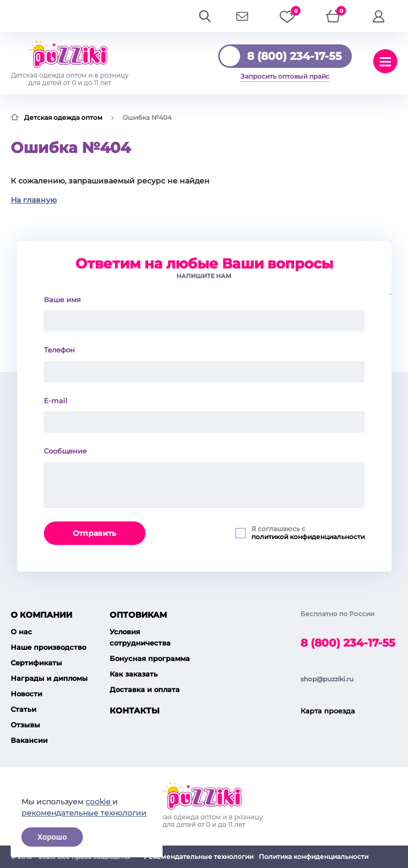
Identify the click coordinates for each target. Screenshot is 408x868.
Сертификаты (36, 663)
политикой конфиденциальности (308, 537)
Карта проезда (328, 711)
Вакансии (29, 740)
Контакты (134, 710)
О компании (41, 615)
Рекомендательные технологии (199, 857)
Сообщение (65, 451)
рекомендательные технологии (84, 813)
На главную (34, 200)
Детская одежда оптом (63, 117)
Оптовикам (138, 615)
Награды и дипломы (49, 678)
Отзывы (25, 725)
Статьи (24, 709)
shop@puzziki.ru (327, 679)
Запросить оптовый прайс (285, 76)
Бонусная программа (150, 658)
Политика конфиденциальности (314, 857)
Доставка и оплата (145, 689)
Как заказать (134, 674)
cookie (99, 802)
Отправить (94, 533)
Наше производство (48, 647)
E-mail (56, 401)
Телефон (59, 350)
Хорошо (52, 837)
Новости (26, 694)
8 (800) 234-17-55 (294, 56)
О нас (21, 632)
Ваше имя (62, 299)
